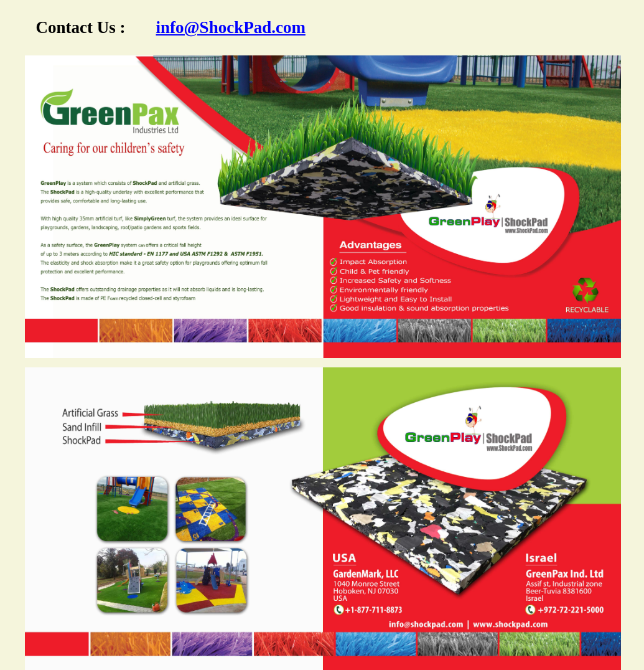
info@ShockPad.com (231, 27)
